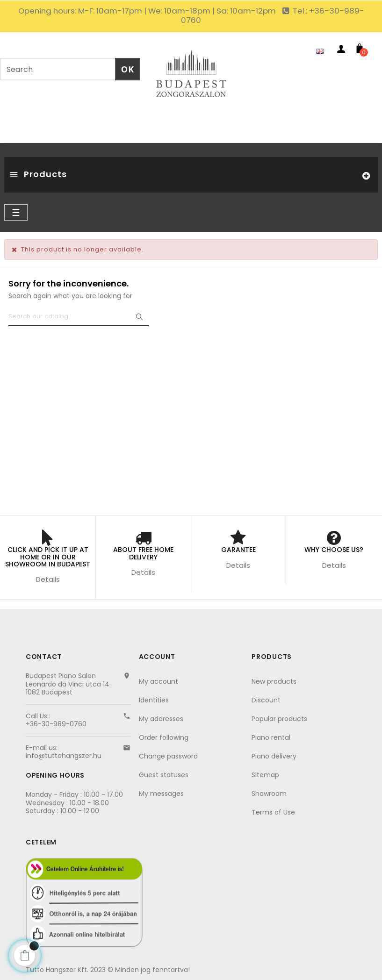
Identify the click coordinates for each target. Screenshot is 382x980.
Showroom (269, 794)
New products (274, 681)
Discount (266, 700)
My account (159, 681)
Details (48, 579)
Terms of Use (273, 812)
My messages (161, 794)
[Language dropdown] (322, 50)
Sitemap (265, 775)
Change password (168, 756)
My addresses (161, 719)
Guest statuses (164, 775)
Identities (154, 700)
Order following (164, 737)
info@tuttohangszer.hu (64, 756)
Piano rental (271, 737)
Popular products (279, 719)
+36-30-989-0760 (56, 724)
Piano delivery (274, 756)
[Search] (79, 317)
